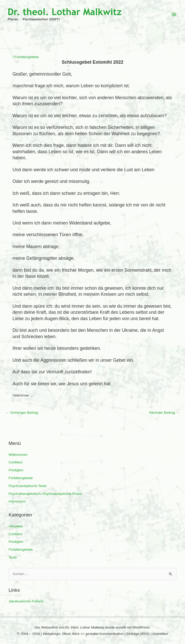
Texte (13, 557)
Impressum (17, 501)
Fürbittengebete (21, 478)
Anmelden (160, 634)
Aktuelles (16, 526)
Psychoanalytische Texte (28, 486)
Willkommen (18, 455)
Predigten (16, 470)
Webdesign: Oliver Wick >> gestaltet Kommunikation (83, 634)
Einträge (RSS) (138, 634)
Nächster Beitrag (164, 413)
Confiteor (16, 462)
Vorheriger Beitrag (22, 413)
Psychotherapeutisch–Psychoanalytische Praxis (45, 494)
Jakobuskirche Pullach (26, 601)
